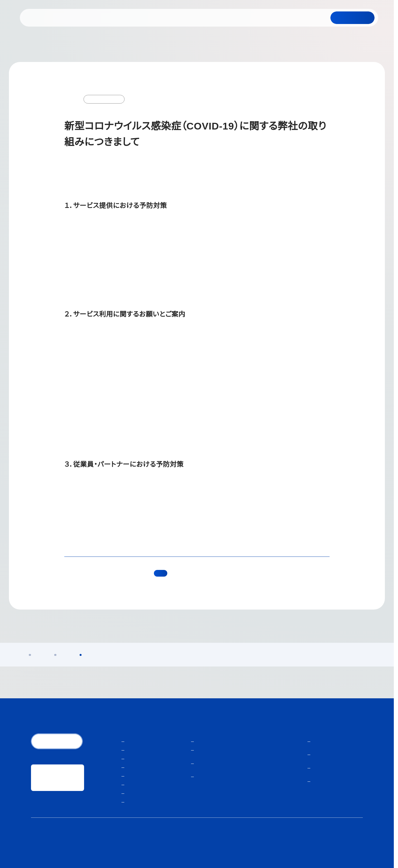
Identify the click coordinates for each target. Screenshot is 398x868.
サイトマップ (351, 843)
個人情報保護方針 (252, 843)
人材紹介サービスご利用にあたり (303, 843)
